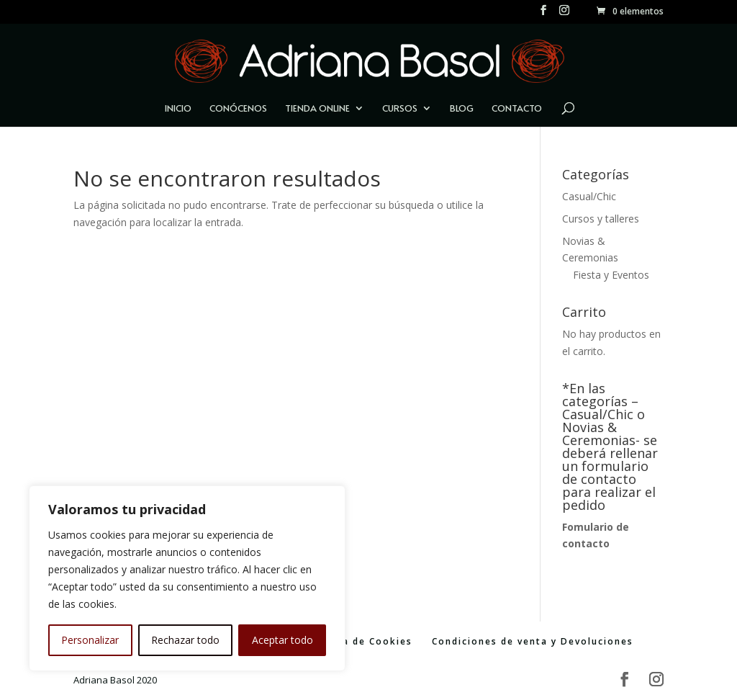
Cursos (400, 109)
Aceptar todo (282, 640)
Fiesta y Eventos (611, 275)
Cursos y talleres (601, 219)
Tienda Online (317, 109)
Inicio (178, 109)
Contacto (517, 109)
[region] (187, 578)
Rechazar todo (185, 640)
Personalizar (90, 640)
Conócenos (238, 109)
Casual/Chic (589, 196)
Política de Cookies (360, 641)
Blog (462, 109)
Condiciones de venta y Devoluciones (533, 641)
